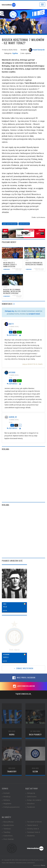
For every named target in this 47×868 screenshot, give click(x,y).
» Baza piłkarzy (8, 822)
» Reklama (6, 800)
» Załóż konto (31, 796)
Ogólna (15, 53)
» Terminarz (6, 829)
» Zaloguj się (30, 793)
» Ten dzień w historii (34, 822)
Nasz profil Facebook (24, 678)
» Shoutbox (30, 803)
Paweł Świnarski (37, 50)
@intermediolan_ (23, 694)
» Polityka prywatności (11, 807)
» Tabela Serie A (32, 825)
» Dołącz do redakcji (33, 800)
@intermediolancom (23, 686)
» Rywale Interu (8, 825)
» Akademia (30, 836)
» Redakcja (6, 796)
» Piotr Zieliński (8, 839)
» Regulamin (7, 803)
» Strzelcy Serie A (32, 829)
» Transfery (6, 832)
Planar (43, 865)
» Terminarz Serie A (33, 832)
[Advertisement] (23, 476)
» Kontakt (6, 793)
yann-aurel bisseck (10, 224)
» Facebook (30, 807)
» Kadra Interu (7, 836)
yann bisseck (24, 224)
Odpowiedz (12, 335)
